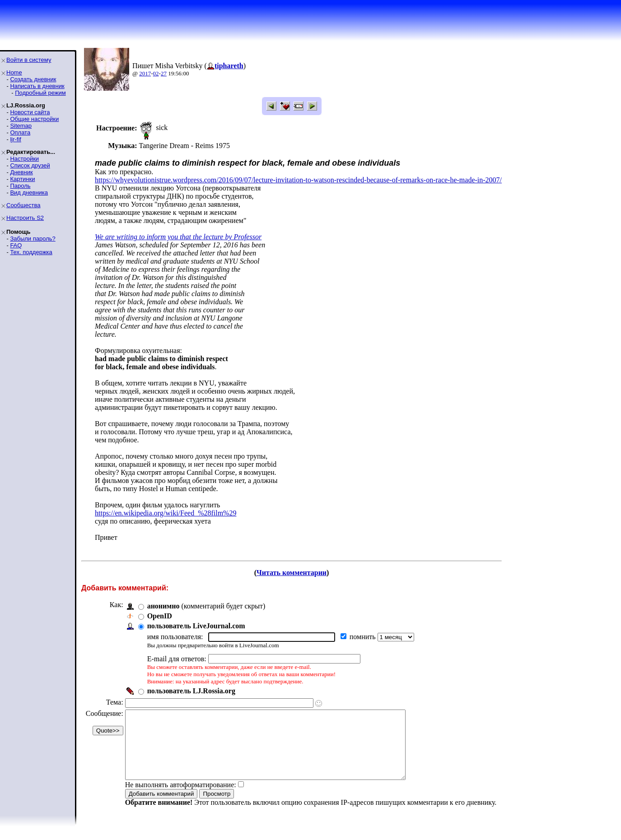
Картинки (22, 179)
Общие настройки (34, 119)
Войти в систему (29, 60)
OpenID (160, 616)
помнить (364, 637)
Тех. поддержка (31, 252)
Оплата (20, 132)
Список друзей (30, 165)
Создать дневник (33, 79)
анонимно (163, 606)
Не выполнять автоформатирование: (181, 798)
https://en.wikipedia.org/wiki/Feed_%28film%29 (166, 513)
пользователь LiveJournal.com (196, 626)
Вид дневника (29, 193)
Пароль (20, 186)
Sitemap (21, 126)
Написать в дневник (37, 86)
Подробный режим (40, 93)
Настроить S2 (25, 218)
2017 (145, 73)
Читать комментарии (292, 573)
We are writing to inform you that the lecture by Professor (178, 237)
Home (14, 72)
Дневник (21, 172)
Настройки (24, 159)
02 (156, 73)
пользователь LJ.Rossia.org (191, 691)
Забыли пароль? (33, 239)
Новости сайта (30, 112)
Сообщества (23, 205)
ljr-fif (16, 139)
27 (164, 73)
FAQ (16, 245)
